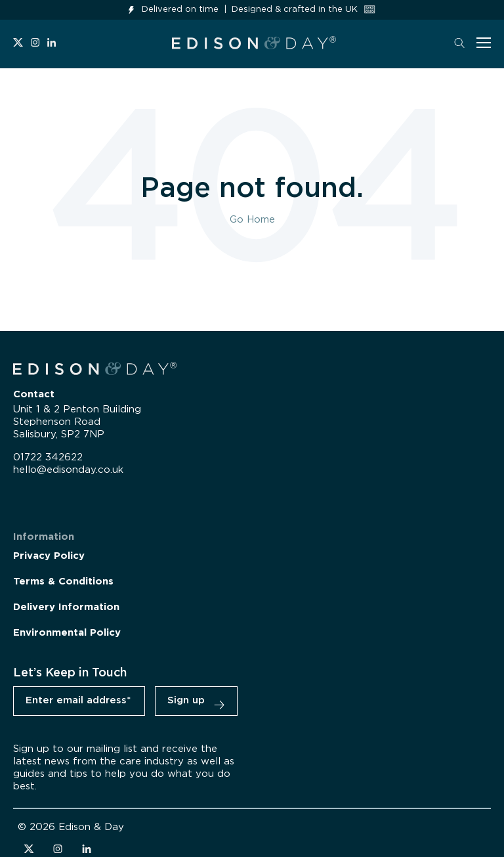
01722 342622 (48, 457)
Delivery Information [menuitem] (66, 607)
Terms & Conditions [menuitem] (63, 582)
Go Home (252, 220)
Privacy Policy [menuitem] (49, 556)
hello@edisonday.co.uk (68, 470)
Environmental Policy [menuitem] (67, 633)
